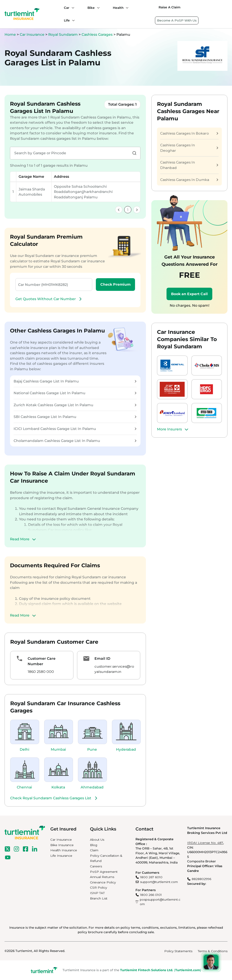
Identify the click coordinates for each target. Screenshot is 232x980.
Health (118, 8)
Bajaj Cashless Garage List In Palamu (75, 381)
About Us (97, 840)
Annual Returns (102, 877)
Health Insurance (64, 850)
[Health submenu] (126, 8)
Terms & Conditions (213, 951)
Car (67, 8)
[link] (119, 210)
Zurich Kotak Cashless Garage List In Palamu (75, 405)
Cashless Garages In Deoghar (189, 148)
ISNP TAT (97, 893)
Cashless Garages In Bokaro (189, 133)
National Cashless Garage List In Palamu (75, 393)
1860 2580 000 (41, 672)
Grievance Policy (103, 882)
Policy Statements (178, 951)
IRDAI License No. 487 (205, 843)
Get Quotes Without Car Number (49, 299)
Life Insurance (61, 856)
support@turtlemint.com (159, 882)
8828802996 (201, 879)
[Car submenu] (72, 8)
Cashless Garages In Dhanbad (189, 165)
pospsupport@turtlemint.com (160, 902)
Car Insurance (32, 34)
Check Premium (115, 284)
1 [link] (128, 210)
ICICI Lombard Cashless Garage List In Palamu (75, 429)
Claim (94, 850)
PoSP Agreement (104, 872)
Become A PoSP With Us (177, 20)
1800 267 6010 (151, 877)
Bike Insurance (62, 845)
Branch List (99, 898)
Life (67, 20)
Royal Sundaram (63, 34)
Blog (94, 845)
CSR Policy (98, 887)
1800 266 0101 (151, 895)
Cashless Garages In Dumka (189, 180)
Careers (96, 866)
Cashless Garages (98, 34)
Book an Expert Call (189, 294)
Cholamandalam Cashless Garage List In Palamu (75, 441)
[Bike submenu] (97, 8)
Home (10, 34)
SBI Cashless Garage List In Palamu (75, 417)
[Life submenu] (72, 20)
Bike (91, 8)
